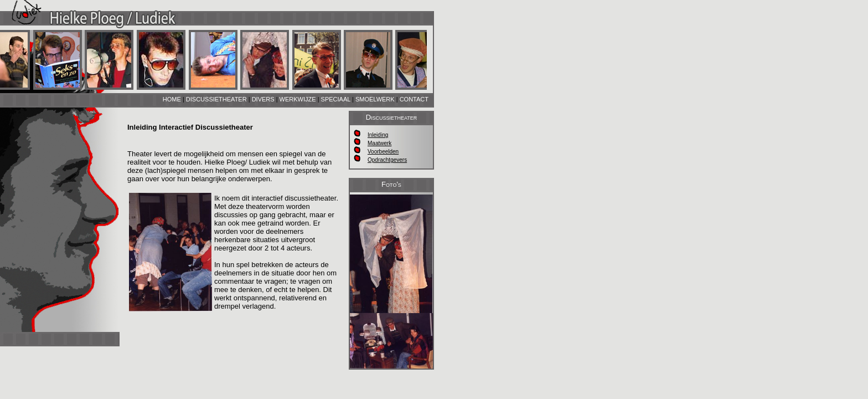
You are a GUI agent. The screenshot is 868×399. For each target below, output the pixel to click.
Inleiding (378, 135)
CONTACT (414, 99)
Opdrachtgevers (387, 160)
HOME (172, 99)
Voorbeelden (383, 152)
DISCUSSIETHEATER (216, 99)
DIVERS (263, 99)
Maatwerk (379, 143)
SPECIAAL (336, 99)
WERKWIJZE (298, 99)
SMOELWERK (375, 99)
